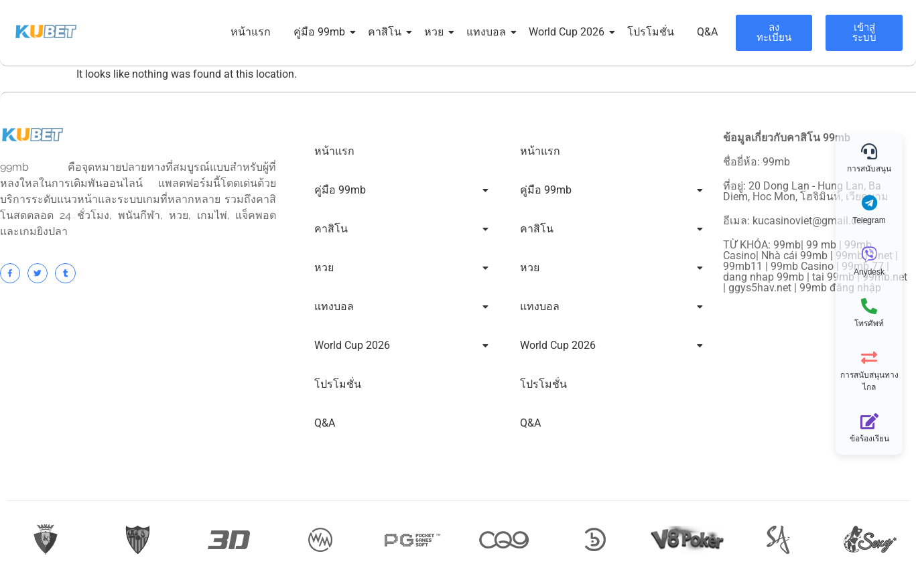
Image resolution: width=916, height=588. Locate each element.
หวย (436, 32)
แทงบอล (488, 32)
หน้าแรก (251, 32)
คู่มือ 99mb (322, 32)
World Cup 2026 (569, 32)
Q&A (707, 32)
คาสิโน (387, 32)
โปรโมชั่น (651, 32)
